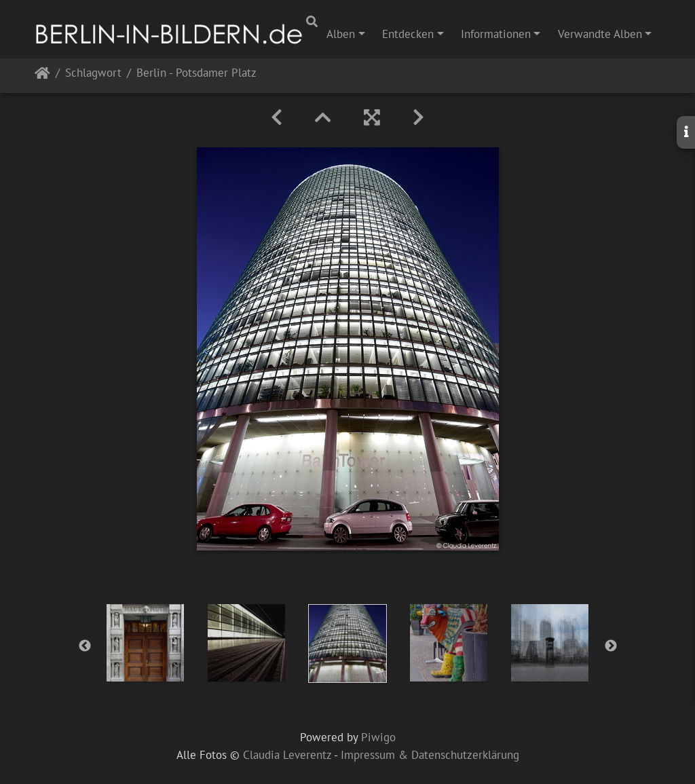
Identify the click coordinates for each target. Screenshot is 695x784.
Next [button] (611, 646)
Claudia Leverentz (287, 755)
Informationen (496, 34)
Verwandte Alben (600, 34)
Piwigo (378, 737)
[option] (146, 643)
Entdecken (408, 34)
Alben (341, 34)
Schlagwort (93, 74)
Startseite (42, 76)
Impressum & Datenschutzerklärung (430, 755)
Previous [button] (85, 646)
